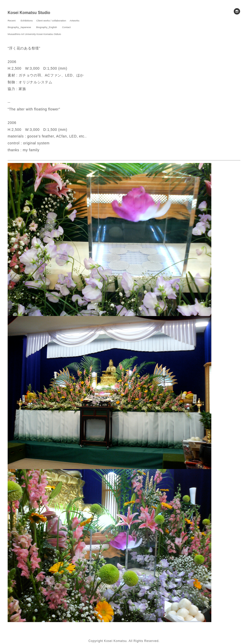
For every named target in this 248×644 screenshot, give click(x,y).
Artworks (75, 21)
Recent (12, 21)
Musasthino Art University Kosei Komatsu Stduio (34, 34)
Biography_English (47, 27)
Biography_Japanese (19, 27)
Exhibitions (27, 21)
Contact (66, 27)
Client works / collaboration (51, 21)
